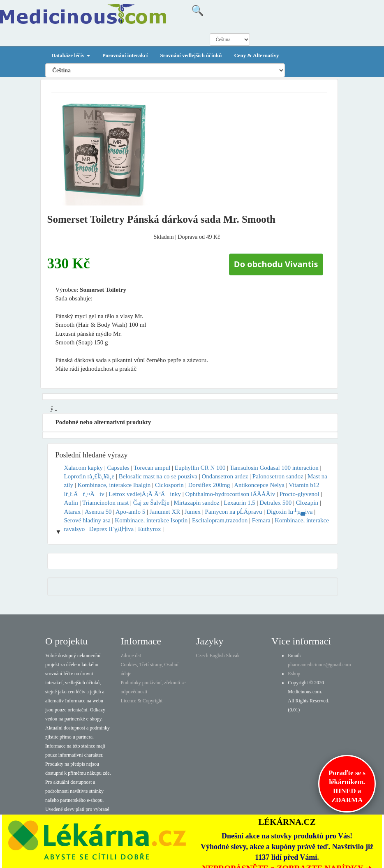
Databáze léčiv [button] (71, 55)
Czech (202, 656)
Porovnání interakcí (125, 55)
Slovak (233, 656)
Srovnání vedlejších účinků (191, 55)
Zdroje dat (131, 656)
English (217, 656)
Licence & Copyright (141, 701)
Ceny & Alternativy (256, 55)
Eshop (294, 674)
